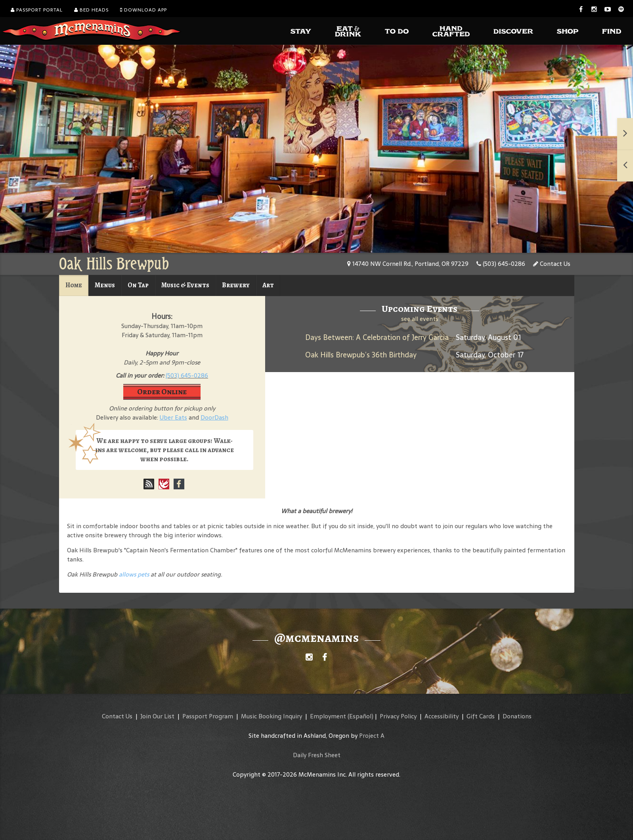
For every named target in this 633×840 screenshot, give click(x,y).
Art (268, 285)
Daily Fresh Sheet (317, 755)
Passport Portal (37, 10)
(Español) (360, 716)
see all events (420, 319)
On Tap (138, 285)
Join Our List (157, 716)
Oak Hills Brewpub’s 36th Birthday (361, 355)
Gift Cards (481, 716)
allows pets (134, 574)
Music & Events (185, 285)
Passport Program (208, 716)
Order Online (162, 392)
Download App (143, 10)
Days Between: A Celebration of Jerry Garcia (377, 337)
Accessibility (442, 716)
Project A (372, 736)
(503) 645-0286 (501, 264)
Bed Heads (91, 10)
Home (74, 285)
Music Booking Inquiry (272, 716)
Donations (517, 716)
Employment (328, 716)
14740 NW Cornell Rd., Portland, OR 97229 (408, 264)
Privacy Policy (398, 716)
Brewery (236, 285)
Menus (105, 285)
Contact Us (552, 264)
